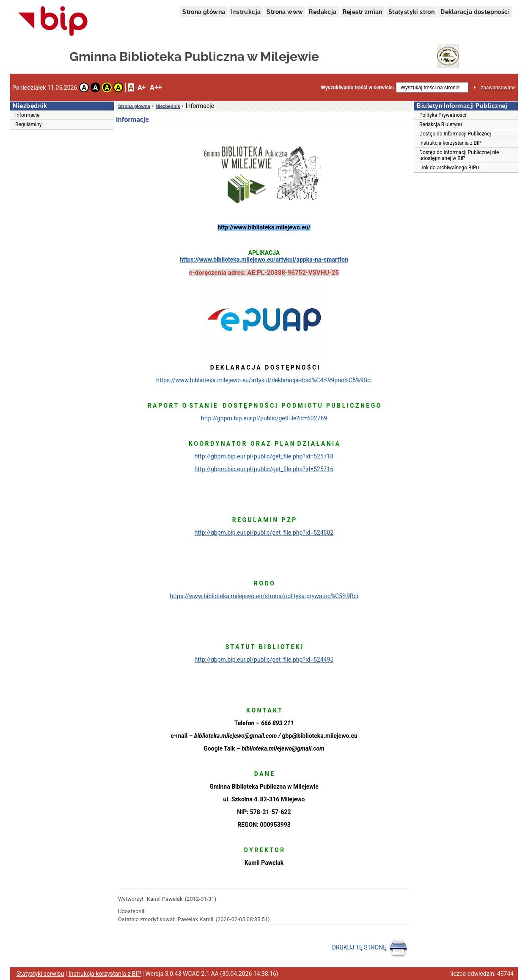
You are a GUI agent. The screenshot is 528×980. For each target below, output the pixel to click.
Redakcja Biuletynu (441, 124)
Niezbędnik (168, 106)
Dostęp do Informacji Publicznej (455, 134)
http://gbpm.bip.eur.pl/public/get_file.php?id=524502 (264, 533)
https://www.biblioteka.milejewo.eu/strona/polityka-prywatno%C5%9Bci (264, 596)
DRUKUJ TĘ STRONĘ (370, 948)
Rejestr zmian (363, 12)
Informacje (27, 115)
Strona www (285, 12)
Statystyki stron (411, 12)
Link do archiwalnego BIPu (449, 168)
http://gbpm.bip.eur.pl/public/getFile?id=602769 (264, 418)
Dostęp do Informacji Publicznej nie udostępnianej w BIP (459, 155)
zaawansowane (498, 88)
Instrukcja (246, 12)
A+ (142, 87)
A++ (156, 87)
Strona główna (204, 12)
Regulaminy (28, 124)
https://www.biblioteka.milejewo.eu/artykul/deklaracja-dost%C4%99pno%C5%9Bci (264, 380)
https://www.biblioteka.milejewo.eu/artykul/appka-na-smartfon (264, 259)
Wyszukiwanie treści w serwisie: (357, 88)
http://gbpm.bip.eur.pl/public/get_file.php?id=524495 (264, 660)
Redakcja (323, 12)
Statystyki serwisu (40, 974)
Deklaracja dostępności (475, 12)
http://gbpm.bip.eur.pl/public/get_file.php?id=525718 (264, 456)
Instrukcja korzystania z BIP (450, 143)
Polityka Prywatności (443, 115)
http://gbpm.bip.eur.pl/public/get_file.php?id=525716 (264, 469)
